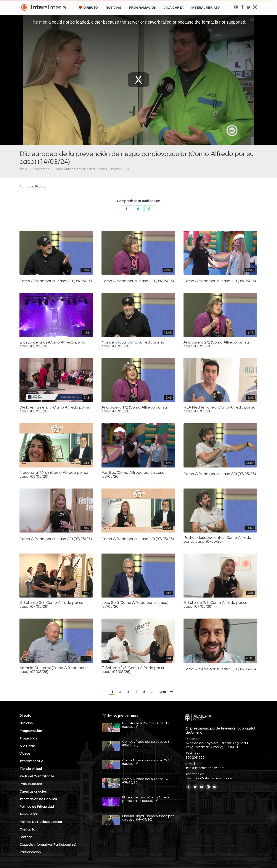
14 (127, 169)
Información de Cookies (38, 799)
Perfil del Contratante (37, 776)
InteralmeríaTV (31, 761)
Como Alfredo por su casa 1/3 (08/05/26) (220, 281)
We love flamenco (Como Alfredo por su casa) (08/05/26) (55, 409)
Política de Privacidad (37, 807)
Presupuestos (31, 784)
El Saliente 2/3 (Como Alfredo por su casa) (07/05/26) (215, 605)
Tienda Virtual (31, 769)
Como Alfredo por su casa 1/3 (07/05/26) (138, 539)
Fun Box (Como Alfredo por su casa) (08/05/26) (134, 475)
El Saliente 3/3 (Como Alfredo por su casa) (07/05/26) (51, 605)
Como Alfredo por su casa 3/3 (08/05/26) (56, 281)
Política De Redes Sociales (41, 822)
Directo (25, 716)
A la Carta (27, 746)
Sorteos (26, 837)
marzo (116, 169)
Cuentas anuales (33, 791)
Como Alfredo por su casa (74, 169)
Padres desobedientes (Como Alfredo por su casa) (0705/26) (217, 540)
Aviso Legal (28, 814)
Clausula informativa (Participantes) (48, 845)
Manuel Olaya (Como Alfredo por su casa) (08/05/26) (133, 344)
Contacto (27, 829)
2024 (103, 169)
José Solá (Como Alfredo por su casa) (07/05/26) (135, 605)
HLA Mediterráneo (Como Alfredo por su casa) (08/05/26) (219, 409)
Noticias (26, 723)
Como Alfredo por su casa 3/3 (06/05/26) (220, 669)
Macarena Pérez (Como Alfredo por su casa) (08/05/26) (54, 475)
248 (163, 692)
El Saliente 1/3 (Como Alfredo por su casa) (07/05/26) (133, 670)
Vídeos (25, 754)
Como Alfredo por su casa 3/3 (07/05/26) (220, 474)
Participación (30, 852)
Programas (41, 169)
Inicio (23, 169)
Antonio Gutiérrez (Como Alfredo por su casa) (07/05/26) (55, 670)
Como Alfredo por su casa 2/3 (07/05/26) (56, 539)
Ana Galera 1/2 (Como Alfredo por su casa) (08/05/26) (134, 409)
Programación (31, 731)
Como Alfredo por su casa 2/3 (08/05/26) (138, 281)
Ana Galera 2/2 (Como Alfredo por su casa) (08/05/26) (216, 344)
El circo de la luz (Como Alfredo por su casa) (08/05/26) (53, 344)
